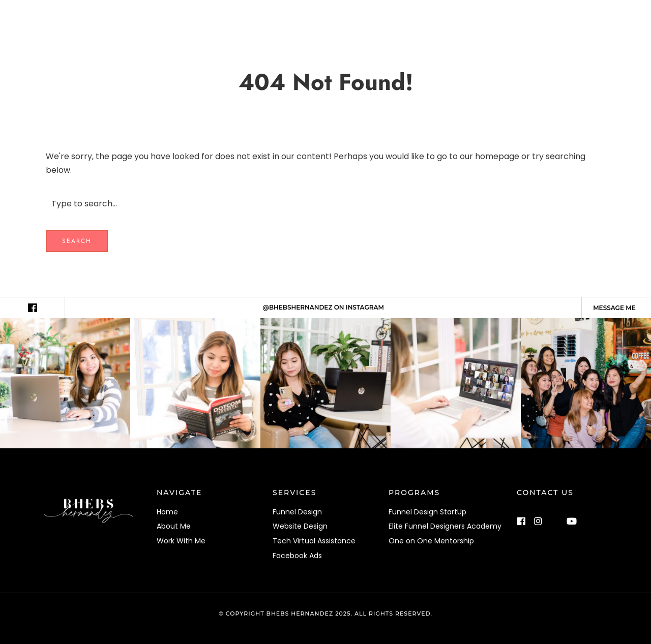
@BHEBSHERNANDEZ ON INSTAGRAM (323, 307)
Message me (614, 308)
